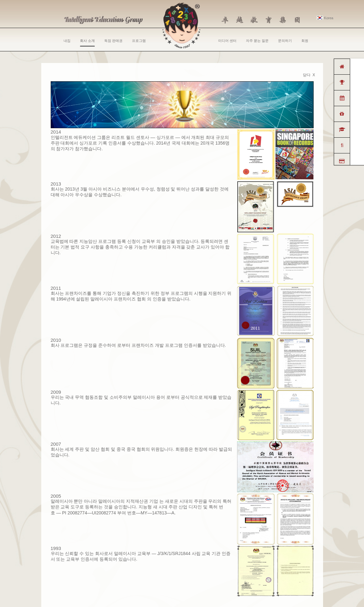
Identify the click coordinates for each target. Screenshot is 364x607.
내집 (67, 41)
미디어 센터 (227, 41)
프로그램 (139, 41)
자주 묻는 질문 (257, 41)
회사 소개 (87, 43)
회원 (305, 41)
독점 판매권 (113, 41)
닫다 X (309, 75)
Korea (325, 18)
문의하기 (285, 41)
